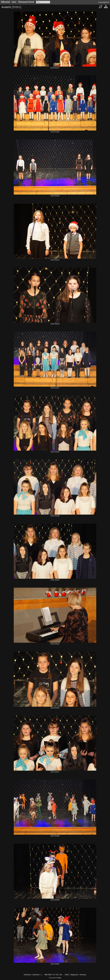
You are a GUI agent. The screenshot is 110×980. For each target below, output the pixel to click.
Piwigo (59, 978)
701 (57, 975)
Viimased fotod (26, 2)
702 (61, 975)
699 (50, 975)
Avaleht (6, 7)
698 (46, 975)
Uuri (14, 2)
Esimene (27, 975)
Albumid (5, 2)
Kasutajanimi (104, 2)
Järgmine (74, 975)
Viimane (83, 975)
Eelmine (36, 975)
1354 (67, 975)
